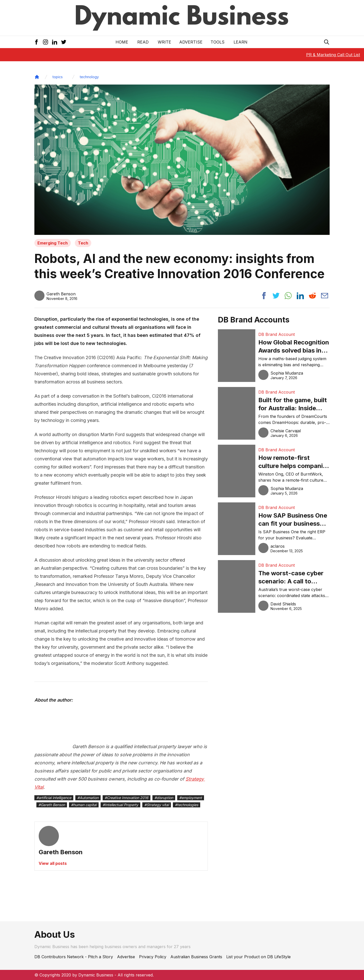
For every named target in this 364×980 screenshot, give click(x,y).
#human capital (84, 805)
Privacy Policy (153, 957)
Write (164, 42)
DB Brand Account (277, 334)
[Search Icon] (327, 42)
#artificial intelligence (54, 798)
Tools (218, 42)
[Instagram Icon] (45, 42)
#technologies (187, 805)
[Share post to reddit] (312, 296)
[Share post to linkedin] (300, 296)
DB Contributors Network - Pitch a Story (74, 957)
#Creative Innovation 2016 (127, 798)
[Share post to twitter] (276, 296)
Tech (83, 243)
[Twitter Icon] (64, 42)
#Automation (88, 798)
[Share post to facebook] (264, 296)
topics (58, 77)
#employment (191, 798)
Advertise (191, 42)
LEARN (241, 42)
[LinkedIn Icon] (55, 42)
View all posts (53, 863)
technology (89, 77)
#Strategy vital (157, 805)
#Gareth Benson (52, 805)
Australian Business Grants (196, 957)
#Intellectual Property (120, 805)
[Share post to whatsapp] (288, 296)
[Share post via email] (325, 296)
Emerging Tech (53, 243)
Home (122, 42)
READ (143, 42)
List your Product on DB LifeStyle (258, 957)
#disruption (164, 798)
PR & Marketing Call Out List (333, 55)
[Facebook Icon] (36, 42)
